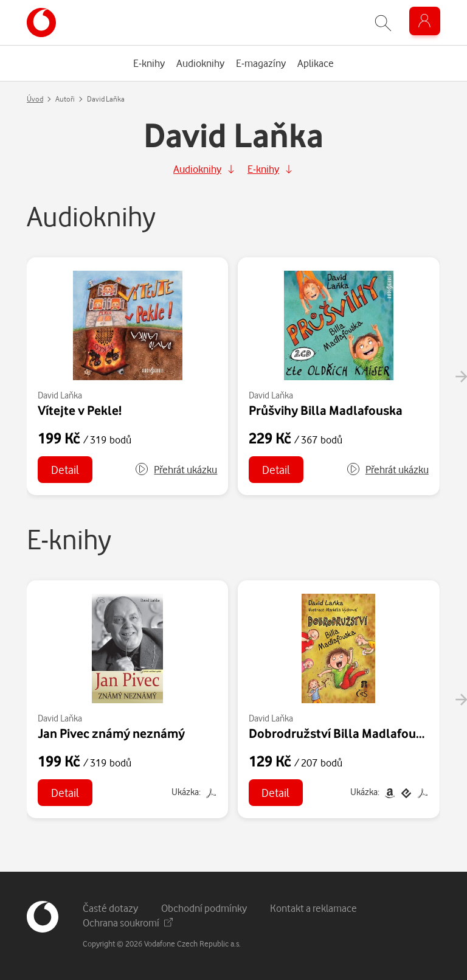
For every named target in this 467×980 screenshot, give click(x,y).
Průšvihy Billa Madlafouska (326, 410)
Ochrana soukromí (128, 923)
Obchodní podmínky (204, 908)
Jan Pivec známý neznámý (111, 733)
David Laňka (60, 395)
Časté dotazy (110, 908)
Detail (65, 469)
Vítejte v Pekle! (80, 410)
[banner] (41, 23)
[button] (176, 470)
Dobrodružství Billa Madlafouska (342, 733)
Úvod (35, 99)
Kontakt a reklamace (313, 908)
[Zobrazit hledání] (383, 23)
